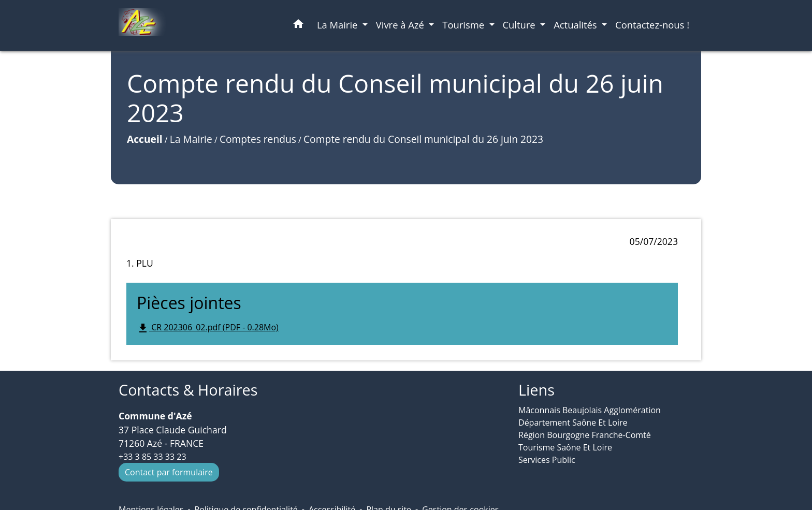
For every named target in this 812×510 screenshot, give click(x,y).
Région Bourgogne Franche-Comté (585, 435)
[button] (298, 26)
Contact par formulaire (169, 472)
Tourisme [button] (465, 25)
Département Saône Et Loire (573, 422)
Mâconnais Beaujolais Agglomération (590, 410)
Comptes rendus (258, 139)
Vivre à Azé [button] (401, 25)
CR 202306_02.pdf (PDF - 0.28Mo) (208, 328)
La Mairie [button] (338, 25)
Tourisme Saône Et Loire (565, 447)
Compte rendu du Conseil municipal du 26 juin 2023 (423, 139)
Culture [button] (520, 25)
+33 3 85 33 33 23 (153, 457)
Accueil (145, 139)
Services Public (547, 460)
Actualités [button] (576, 25)
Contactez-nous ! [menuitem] (652, 25)
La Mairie (191, 139)
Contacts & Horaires (188, 390)
